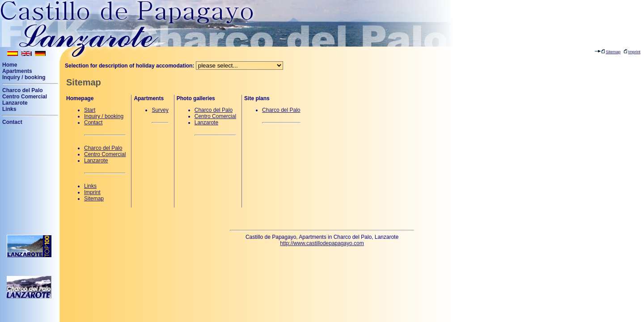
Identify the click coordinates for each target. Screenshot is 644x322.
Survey (160, 110)
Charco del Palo (23, 90)
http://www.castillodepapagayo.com (322, 243)
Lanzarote (15, 103)
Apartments (17, 71)
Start (90, 110)
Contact (12, 122)
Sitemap (94, 199)
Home (10, 65)
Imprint (92, 192)
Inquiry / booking (24, 77)
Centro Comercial (25, 97)
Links (9, 109)
